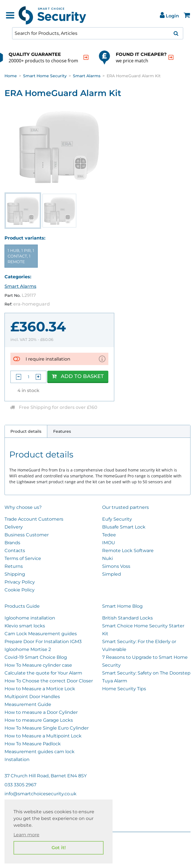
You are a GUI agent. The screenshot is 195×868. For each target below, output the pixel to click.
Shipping (15, 574)
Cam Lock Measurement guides (41, 634)
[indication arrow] (109, 57)
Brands (12, 543)
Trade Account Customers (34, 519)
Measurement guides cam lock (40, 752)
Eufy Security (117, 519)
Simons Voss (116, 566)
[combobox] (98, 33)
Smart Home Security (45, 76)
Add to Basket (78, 376)
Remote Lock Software (128, 551)
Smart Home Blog (122, 606)
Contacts (15, 551)
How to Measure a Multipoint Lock (43, 736)
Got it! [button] (59, 848)
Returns (14, 566)
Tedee (109, 535)
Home (11, 76)
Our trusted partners (125, 507)
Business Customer (27, 535)
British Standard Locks (127, 618)
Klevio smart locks (25, 626)
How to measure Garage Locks (39, 720)
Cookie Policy (20, 590)
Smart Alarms (87, 76)
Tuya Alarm (115, 681)
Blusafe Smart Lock (124, 527)
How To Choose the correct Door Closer (49, 681)
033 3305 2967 (20, 785)
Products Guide (22, 606)
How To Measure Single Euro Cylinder (47, 728)
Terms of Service (23, 558)
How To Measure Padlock (33, 744)
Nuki (107, 558)
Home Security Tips (124, 689)
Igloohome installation (30, 618)
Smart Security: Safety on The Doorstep (146, 673)
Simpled (112, 574)
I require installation (48, 359)
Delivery (14, 527)
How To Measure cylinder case (38, 665)
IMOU (109, 543)
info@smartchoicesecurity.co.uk (41, 794)
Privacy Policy (20, 582)
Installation (17, 759)
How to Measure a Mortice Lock (40, 689)
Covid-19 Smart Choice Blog (36, 657)
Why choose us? (23, 507)
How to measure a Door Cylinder (41, 712)
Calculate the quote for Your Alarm (43, 673)
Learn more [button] (26, 835)
